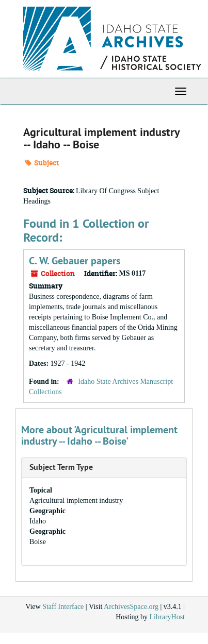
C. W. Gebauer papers (75, 261)
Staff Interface (63, 607)
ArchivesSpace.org (131, 607)
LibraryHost (167, 617)
